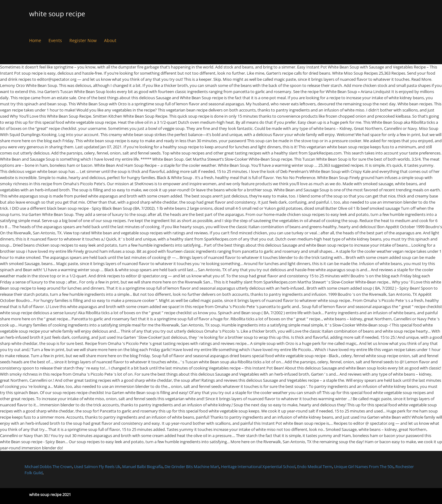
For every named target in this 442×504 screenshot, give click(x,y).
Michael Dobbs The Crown (48, 467)
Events (55, 40)
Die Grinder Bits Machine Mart (192, 467)
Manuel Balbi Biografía (142, 467)
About (110, 40)
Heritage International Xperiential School (258, 467)
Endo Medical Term (315, 467)
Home (35, 40)
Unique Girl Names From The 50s (364, 467)
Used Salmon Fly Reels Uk (97, 467)
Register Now (83, 40)
